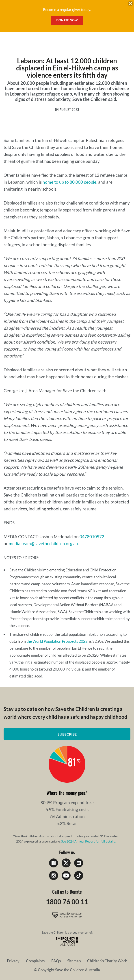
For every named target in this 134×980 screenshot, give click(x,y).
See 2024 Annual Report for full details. (88, 841)
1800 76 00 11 (67, 902)
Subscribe (67, 734)
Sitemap (74, 961)
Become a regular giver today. (67, 10)
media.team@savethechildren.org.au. (44, 543)
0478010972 (92, 537)
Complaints (35, 961)
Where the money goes (66, 793)
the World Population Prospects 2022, (57, 641)
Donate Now (67, 20)
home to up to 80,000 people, (70, 182)
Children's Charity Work (107, 961)
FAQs (56, 961)
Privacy (13, 961)
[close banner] (130, 4)
